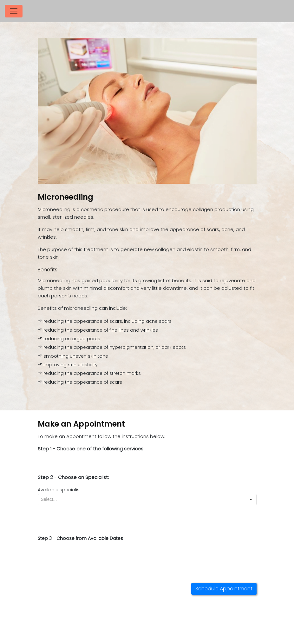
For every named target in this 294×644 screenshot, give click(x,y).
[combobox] (142, 500)
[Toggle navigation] (14, 11)
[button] (251, 500)
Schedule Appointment (224, 589)
